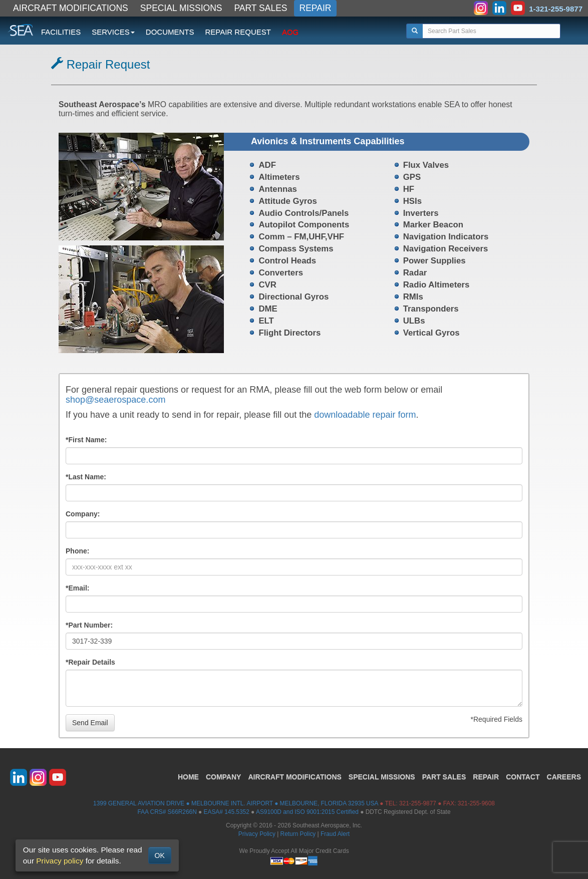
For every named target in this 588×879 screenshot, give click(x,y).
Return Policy (298, 834)
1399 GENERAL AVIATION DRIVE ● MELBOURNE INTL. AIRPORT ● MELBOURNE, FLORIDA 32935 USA (236, 803)
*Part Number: (89, 625)
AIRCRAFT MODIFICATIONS (71, 8)
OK (160, 855)
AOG (290, 32)
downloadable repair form (365, 415)
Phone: (77, 551)
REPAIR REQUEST (238, 32)
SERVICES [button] (113, 32)
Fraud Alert (335, 834)
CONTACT (523, 777)
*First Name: (86, 440)
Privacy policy (60, 861)
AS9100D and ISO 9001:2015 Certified (307, 812)
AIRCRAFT (295, 777)
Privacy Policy (257, 834)
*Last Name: (86, 477)
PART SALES (261, 8)
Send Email (90, 723)
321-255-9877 (418, 803)
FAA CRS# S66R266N (167, 812)
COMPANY (224, 777)
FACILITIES (61, 32)
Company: (83, 514)
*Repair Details (90, 662)
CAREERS (564, 777)
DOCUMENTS (170, 32)
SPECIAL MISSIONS (181, 8)
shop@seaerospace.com (115, 400)
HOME (188, 777)
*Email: (77, 588)
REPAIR (316, 8)
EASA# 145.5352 (227, 812)
